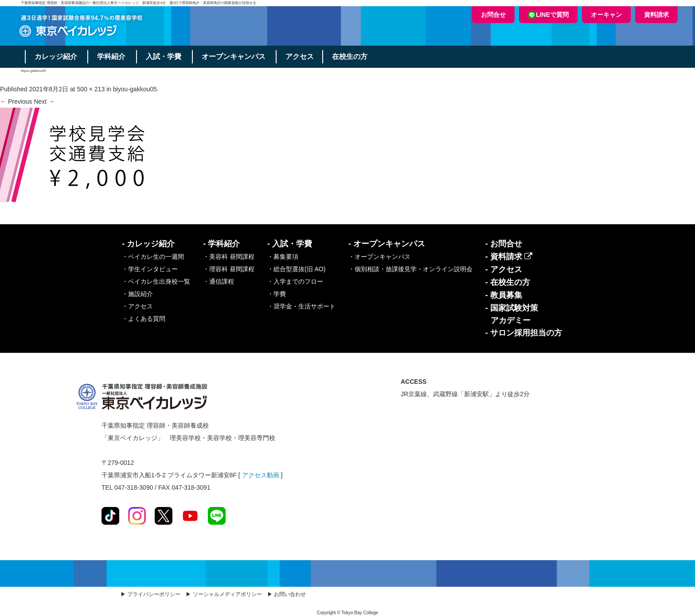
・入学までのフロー (295, 281)
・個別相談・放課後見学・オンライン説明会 (410, 269)
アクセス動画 (261, 475)
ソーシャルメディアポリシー (227, 594)
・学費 (277, 294)
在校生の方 (353, 57)
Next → (44, 101)
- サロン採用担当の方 (524, 333)
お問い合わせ (290, 594)
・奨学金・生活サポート (301, 306)
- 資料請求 (509, 257)
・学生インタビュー (150, 269)
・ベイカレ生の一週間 (153, 257)
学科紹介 (113, 57)
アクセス (303, 57)
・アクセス (137, 306)
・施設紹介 (137, 294)
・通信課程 (219, 281)
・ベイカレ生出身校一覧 (156, 281)
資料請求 (656, 15)
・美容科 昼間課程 (229, 257)
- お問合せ (504, 244)
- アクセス (504, 269)
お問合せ (493, 15)
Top (674, 595)
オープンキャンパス (236, 57)
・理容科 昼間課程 (229, 269)
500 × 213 (91, 89)
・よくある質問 (144, 319)
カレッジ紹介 (56, 57)
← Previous (16, 101)
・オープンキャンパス (379, 257)
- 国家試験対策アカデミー (512, 314)
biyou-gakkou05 (135, 89)
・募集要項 (283, 257)
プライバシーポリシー (154, 594)
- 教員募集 (504, 295)
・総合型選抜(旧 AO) (296, 269)
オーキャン (606, 15)
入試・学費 (165, 57)
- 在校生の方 (508, 282)
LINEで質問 (548, 15)
